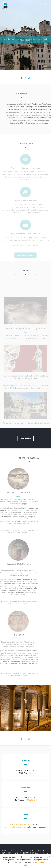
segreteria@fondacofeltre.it (20, 824)
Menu (44, 5)
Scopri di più (25, 438)
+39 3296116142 (32, 800)
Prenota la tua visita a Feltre (25, 713)
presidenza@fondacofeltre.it (16, 827)
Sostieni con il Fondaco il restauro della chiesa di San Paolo (25, 39)
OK (36, 862)
